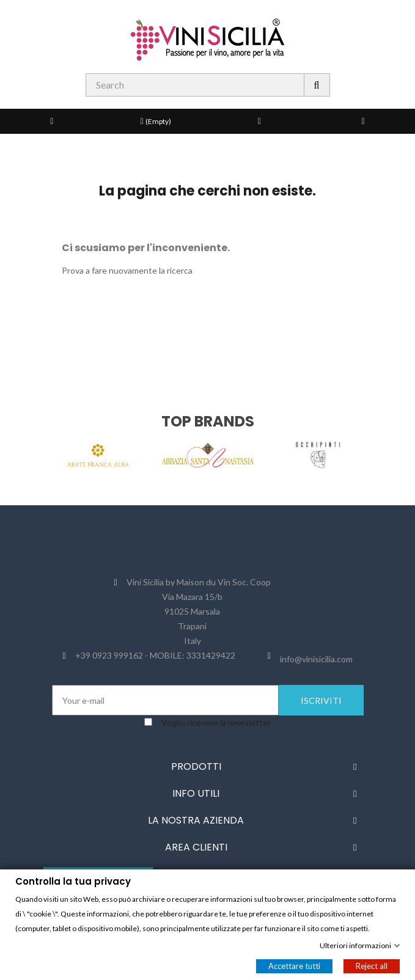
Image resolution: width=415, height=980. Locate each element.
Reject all (372, 965)
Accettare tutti (294, 965)
